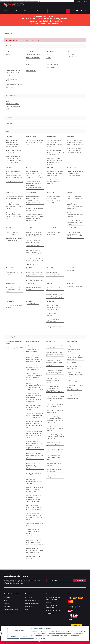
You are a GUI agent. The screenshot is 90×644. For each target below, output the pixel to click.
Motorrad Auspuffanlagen (14, 106)
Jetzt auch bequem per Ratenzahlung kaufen (13, 72)
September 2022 (11, 283)
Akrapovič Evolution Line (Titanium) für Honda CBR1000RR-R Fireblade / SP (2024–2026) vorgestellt (14, 159)
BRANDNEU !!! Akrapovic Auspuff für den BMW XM (74, 198)
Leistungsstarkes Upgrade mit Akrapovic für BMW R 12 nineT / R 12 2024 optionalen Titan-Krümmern (75, 206)
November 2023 (51, 228)
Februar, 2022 (71, 283)
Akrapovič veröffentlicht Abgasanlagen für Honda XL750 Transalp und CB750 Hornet (75, 235)
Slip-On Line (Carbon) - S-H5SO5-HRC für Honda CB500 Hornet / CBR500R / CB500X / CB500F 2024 (34, 243)
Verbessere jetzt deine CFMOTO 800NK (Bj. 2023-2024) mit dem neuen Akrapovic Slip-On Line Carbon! (34, 200)
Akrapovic (9, 123)
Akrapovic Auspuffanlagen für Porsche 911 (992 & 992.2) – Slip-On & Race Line (55, 152)
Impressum (34, 639)
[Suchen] (57, 11)
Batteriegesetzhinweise (53, 64)
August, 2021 (10, 301)
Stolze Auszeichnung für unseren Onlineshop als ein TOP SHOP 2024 (35, 260)
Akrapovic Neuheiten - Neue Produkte (14, 273)
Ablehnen (25, 636)
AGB (48, 54)
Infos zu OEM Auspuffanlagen (39, 11)
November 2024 (71, 167)
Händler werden (11, 76)
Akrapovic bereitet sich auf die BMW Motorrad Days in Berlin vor (34, 274)
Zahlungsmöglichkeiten (33, 54)
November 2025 (31, 136)
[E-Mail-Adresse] (60, 581)
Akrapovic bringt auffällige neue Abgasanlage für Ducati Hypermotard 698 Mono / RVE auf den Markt (35, 217)
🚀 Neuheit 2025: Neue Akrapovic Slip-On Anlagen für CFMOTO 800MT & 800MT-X (54, 161)
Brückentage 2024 (32, 265)
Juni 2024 (69, 192)
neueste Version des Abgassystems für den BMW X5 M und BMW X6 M (55, 307)
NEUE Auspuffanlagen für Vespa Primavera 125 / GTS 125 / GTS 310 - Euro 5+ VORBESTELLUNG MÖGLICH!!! (35, 174)
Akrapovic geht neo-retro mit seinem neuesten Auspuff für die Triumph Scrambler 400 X (15, 216)
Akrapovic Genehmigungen (14, 84)
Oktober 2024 (10, 192)
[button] (73, 11)
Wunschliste (10, 87)
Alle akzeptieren (19, 630)
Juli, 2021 (29, 301)
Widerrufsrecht (51, 67)
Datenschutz (42, 639)
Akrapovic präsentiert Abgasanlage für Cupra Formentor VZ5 (53, 274)
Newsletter (30, 61)
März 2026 (9, 136)
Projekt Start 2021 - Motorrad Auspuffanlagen (55, 327)
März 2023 (50, 268)
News (78, 2)
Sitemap (49, 58)
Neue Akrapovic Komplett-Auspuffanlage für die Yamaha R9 (54, 182)
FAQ (28, 64)
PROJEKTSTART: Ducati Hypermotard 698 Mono (13, 233)
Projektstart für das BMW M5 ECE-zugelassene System (15, 198)
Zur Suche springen (22, 1)
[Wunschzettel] (77, 11)
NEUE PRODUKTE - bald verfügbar (53, 314)
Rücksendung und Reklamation (12, 80)
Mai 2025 (9, 167)
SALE (68, 60)
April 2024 (29, 228)
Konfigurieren (13, 636)
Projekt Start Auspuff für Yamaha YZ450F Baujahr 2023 (13, 290)
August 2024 (50, 192)
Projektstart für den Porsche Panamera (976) (35, 209)
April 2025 (29, 167)
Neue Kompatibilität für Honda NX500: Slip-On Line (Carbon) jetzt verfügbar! (34, 252)
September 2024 (31, 192)
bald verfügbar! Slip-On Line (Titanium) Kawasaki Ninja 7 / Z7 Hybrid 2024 (75, 223)
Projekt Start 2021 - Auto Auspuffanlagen (54, 321)
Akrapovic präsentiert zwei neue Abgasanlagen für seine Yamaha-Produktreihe (55, 296)
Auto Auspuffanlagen (12, 104)
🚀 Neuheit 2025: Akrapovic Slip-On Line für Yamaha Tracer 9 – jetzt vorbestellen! (75, 142)
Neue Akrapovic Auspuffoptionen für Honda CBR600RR (75, 215)
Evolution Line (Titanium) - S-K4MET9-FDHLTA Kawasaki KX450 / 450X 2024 (35, 234)
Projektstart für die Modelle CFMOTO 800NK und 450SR (14, 239)
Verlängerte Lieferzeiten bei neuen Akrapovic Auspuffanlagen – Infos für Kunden (55, 143)
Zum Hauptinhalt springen (8, 1)
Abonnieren (79, 581)
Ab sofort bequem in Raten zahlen (54, 289)
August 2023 (10, 268)
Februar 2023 (71, 268)
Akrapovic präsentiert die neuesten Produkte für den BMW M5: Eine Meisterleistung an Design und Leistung (34, 185)
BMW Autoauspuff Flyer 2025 (15, 182)
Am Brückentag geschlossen (35, 280)
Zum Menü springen (34, 1)
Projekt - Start (51, 342)
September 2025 (51, 136)
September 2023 (72, 228)
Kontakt (85, 2)
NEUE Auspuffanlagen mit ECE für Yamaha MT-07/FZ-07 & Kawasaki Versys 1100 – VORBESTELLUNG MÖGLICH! (15, 174)
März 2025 (50, 167)
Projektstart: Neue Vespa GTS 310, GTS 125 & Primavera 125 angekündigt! (55, 174)
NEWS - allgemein (72, 342)
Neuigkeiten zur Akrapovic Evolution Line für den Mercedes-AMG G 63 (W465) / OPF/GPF (15, 206)
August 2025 (70, 136)
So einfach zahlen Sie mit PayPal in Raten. (54, 233)
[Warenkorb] (84, 11)
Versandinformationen (33, 58)
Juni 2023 (29, 268)
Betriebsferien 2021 (33, 304)
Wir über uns (30, 51)
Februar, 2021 (51, 301)
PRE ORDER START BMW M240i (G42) (33, 289)
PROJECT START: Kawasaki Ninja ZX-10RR (14, 151)
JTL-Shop (81, 642)
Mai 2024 (9, 228)
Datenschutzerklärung (35, 580)
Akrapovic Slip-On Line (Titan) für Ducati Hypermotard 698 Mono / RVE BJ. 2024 (54, 199)
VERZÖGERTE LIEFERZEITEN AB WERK (14, 306)
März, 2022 (50, 283)
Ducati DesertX (72, 270)
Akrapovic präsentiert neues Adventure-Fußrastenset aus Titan (35, 142)
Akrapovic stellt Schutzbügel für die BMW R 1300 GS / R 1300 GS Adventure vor (75, 174)
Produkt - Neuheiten (32, 342)
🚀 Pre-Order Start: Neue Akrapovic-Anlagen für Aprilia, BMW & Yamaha (74, 150)
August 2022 (30, 283)
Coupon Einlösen (31, 71)
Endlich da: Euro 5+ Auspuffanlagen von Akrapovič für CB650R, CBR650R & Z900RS (13, 143)
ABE (25, 11)
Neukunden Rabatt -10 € (75, 286)
